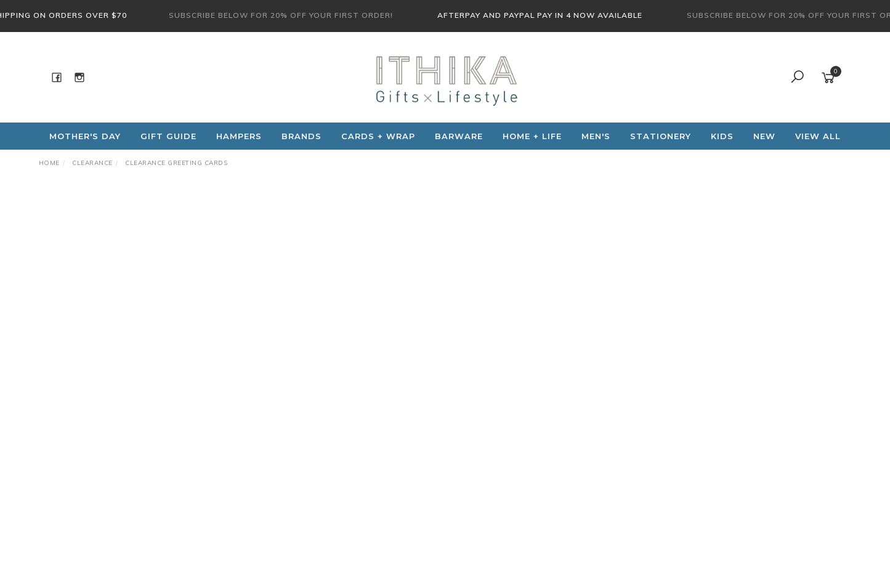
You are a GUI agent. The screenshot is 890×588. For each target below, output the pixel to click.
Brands (301, 136)
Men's (596, 136)
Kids (722, 136)
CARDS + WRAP (378, 136)
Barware (459, 136)
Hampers (239, 136)
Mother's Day (85, 136)
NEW (764, 136)
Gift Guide (168, 136)
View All (818, 136)
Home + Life (532, 136)
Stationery (661, 136)
